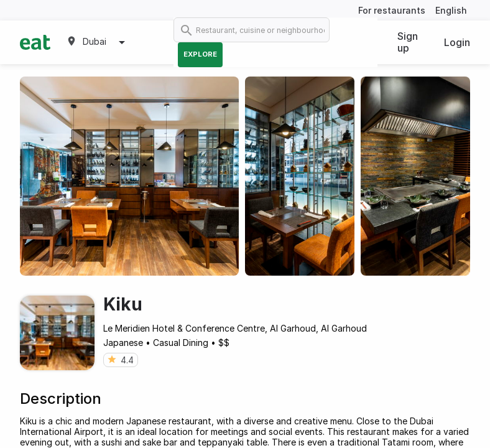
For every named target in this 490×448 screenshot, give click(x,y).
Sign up (408, 42)
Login (457, 42)
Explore (200, 54)
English (451, 10)
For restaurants (392, 10)
